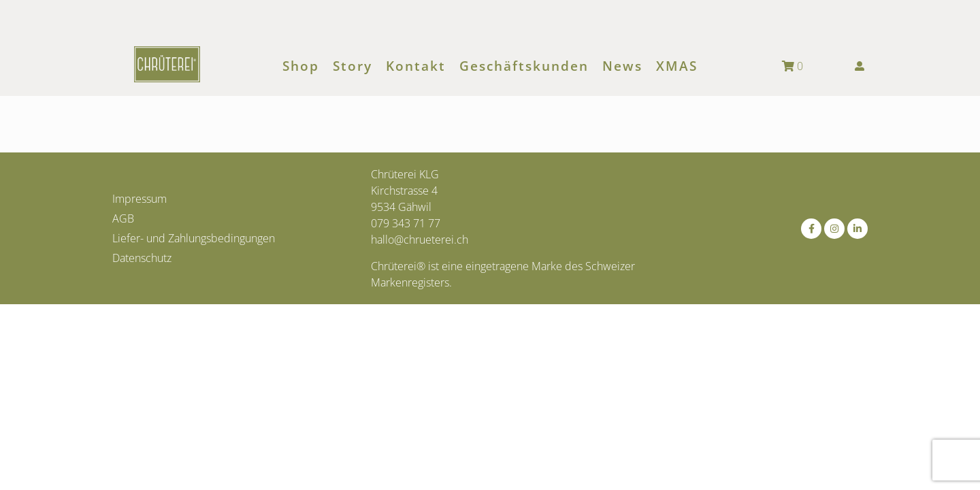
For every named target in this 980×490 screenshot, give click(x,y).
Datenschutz (142, 258)
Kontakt (416, 66)
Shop (301, 66)
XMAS (677, 66)
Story (353, 66)
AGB (123, 218)
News (622, 66)
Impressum (140, 199)
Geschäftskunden (524, 66)
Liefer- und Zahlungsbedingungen (194, 238)
